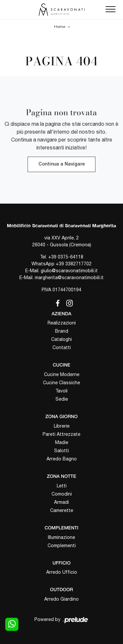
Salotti (61, 451)
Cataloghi (61, 339)
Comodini (62, 494)
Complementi (62, 545)
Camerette (62, 510)
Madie (62, 442)
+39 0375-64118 (66, 257)
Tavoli (61, 391)
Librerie (62, 426)
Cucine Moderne (62, 374)
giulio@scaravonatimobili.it (69, 271)
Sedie (62, 399)
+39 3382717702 (74, 264)
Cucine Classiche (61, 383)
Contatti (62, 347)
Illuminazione (61, 537)
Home (60, 27)
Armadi (61, 502)
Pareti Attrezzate (61, 434)
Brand (62, 331)
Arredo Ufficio (62, 572)
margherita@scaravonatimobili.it (69, 278)
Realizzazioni (62, 323)
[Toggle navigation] (111, 10)
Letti (62, 486)
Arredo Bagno (62, 459)
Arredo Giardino (61, 599)
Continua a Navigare (61, 164)
